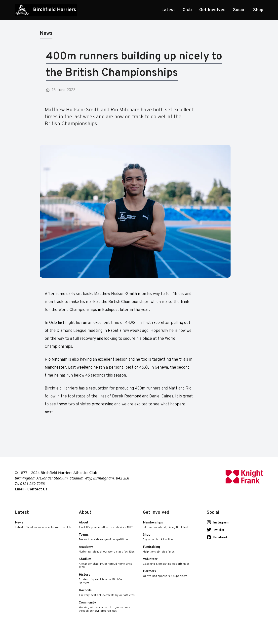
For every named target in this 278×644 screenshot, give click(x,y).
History (107, 579)
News (43, 525)
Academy (107, 549)
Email (20, 490)
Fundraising (159, 549)
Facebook (219, 538)
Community (107, 607)
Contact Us (37, 490)
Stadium (107, 563)
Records (107, 593)
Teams (104, 537)
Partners (165, 574)
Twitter (217, 530)
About (106, 525)
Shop (158, 537)
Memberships (165, 525)
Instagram (219, 523)
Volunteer (166, 562)
